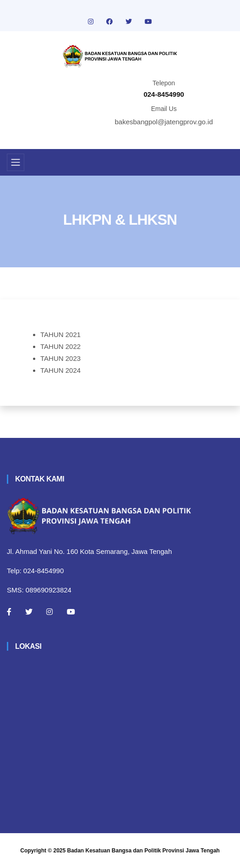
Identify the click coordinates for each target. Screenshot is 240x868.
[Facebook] (9, 612)
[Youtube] (71, 612)
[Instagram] (49, 612)
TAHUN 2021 (60, 334)
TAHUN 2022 (60, 346)
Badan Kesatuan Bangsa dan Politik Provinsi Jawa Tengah (144, 851)
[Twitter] (29, 612)
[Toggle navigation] (16, 162)
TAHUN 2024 (60, 370)
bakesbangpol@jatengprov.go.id (164, 122)
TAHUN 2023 (60, 358)
